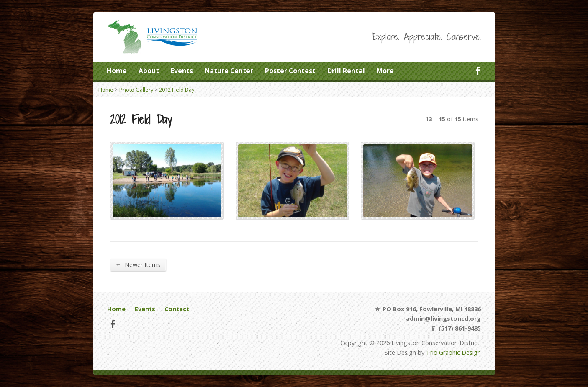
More (385, 71)
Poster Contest (290, 71)
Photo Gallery (136, 90)
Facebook (478, 70)
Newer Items (138, 264)
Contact (177, 309)
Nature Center (229, 71)
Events (182, 71)
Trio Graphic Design (453, 352)
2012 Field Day (177, 90)
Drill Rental (346, 71)
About (149, 71)
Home (117, 71)
